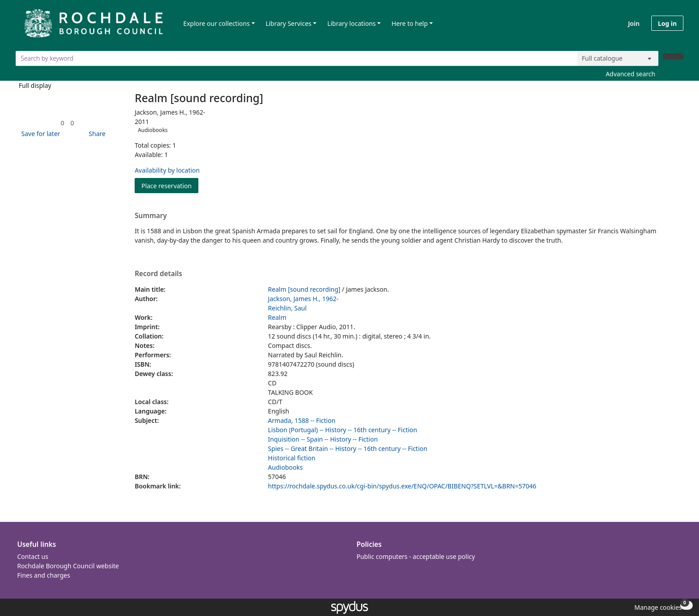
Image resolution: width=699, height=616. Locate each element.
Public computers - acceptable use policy (416, 556)
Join (634, 23)
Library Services (289, 23)
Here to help (409, 23)
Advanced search (631, 74)
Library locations (352, 23)
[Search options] (618, 58)
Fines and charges (44, 575)
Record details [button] (158, 274)
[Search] (673, 56)
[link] (62, 123)
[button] (39, 134)
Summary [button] (151, 216)
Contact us (33, 556)
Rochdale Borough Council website (68, 566)
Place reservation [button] (170, 185)
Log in (667, 23)
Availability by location (167, 170)
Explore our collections (216, 23)
